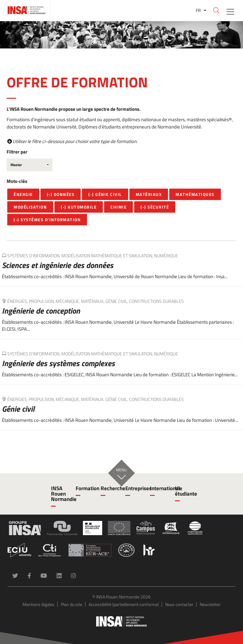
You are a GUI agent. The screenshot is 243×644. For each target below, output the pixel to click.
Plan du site (72, 604)
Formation (84, 488)
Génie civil (18, 409)
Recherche (109, 488)
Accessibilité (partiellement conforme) (124, 604)
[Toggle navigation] (230, 11)
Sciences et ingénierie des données (58, 265)
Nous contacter (179, 604)
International (159, 488)
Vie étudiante (184, 491)
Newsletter (210, 604)
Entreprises (134, 488)
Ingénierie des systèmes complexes (58, 363)
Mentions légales (38, 604)
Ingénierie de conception (41, 311)
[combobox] (30, 165)
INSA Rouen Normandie (59, 494)
